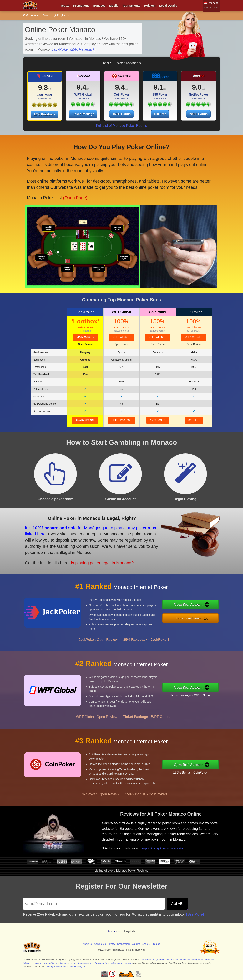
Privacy (111, 944)
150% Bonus (121, 114)
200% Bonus (198, 114)
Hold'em (150, 5)
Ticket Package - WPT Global (209, 692)
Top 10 (65, 5)
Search (146, 944)
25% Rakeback (45, 114)
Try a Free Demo (208, 615)
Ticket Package (83, 114)
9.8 (43, 88)
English (61, 15)
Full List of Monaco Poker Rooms (121, 126)
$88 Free (160, 114)
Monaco (31, 15)
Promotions (81, 5)
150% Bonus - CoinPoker (209, 769)
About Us (88, 944)
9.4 (81, 87)
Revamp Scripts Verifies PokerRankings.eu (66, 967)
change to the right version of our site (180, 841)
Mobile (114, 5)
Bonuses (99, 5)
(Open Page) (75, 188)
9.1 (158, 87)
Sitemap (156, 944)
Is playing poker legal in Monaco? (79, 554)
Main (46, 15)
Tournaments (131, 5)
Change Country (211, 7)
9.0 (197, 87)
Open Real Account (208, 607)
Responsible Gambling (129, 944)
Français (114, 931)
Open (85, 344)
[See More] (195, 914)
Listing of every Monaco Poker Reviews (121, 871)
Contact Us (100, 944)
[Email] (94, 904)
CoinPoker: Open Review (100, 813)
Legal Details (168, 5)
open (85, 337)
